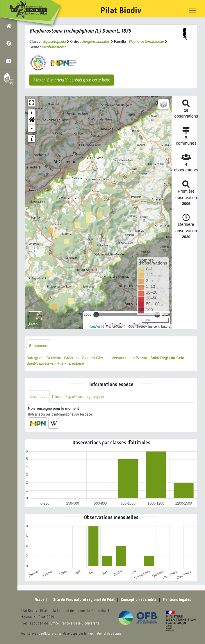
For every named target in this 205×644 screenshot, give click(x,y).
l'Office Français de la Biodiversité (74, 623)
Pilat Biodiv (121, 10)
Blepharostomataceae (146, 41)
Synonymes (96, 396)
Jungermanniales (96, 41)
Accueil (41, 599)
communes (39, 346)
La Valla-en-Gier (90, 358)
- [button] (32, 128)
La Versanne (117, 358)
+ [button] (32, 113)
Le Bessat (139, 358)
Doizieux (54, 358)
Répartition (74, 396)
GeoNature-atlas (50, 634)
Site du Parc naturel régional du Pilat (84, 599)
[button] (32, 121)
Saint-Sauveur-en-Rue (45, 363)
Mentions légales (177, 599)
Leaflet (95, 327)
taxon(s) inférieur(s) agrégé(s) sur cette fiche (72, 80)
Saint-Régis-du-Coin (167, 358)
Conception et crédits (139, 599)
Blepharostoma (54, 47)
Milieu (56, 396)
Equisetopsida (55, 41)
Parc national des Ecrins (104, 634)
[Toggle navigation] (192, 10)
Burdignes (35, 358)
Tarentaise (75, 363)
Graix (68, 358)
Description (39, 396)
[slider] (96, 315)
